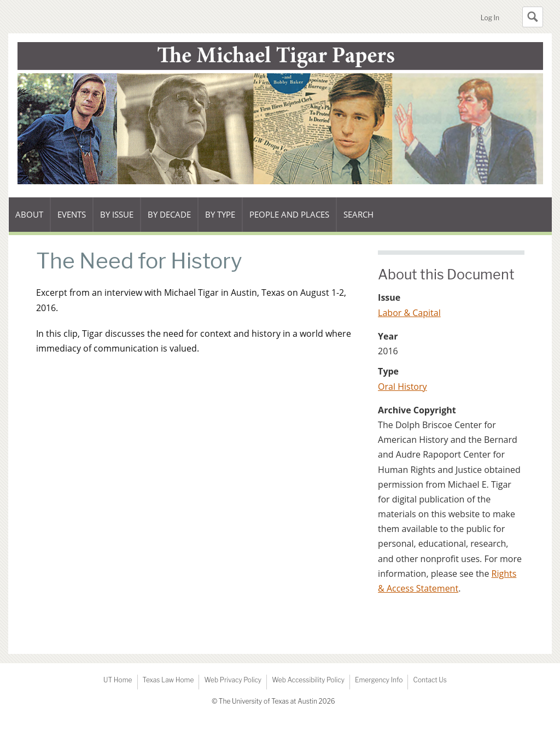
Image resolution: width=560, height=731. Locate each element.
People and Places (289, 214)
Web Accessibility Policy (308, 680)
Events (75, 220)
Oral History (402, 387)
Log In (490, 18)
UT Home (118, 680)
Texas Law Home (168, 680)
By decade (169, 220)
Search (358, 214)
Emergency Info (379, 680)
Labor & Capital (409, 313)
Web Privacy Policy (233, 680)
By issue (120, 220)
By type (224, 220)
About (33, 220)
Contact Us (430, 680)
